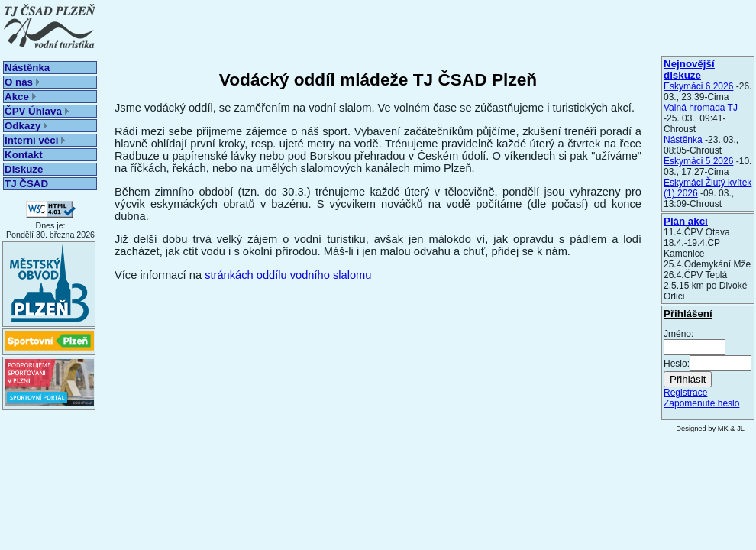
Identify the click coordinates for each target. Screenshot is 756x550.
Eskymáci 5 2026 (698, 161)
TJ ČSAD (26, 184)
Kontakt (24, 155)
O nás (22, 82)
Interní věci (35, 140)
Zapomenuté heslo (701, 403)
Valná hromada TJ (701, 108)
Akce (20, 97)
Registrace (685, 393)
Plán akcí (686, 221)
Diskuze (24, 169)
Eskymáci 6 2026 (698, 86)
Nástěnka (27, 68)
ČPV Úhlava (37, 111)
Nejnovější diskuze (689, 70)
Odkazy (26, 126)
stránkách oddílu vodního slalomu (288, 275)
